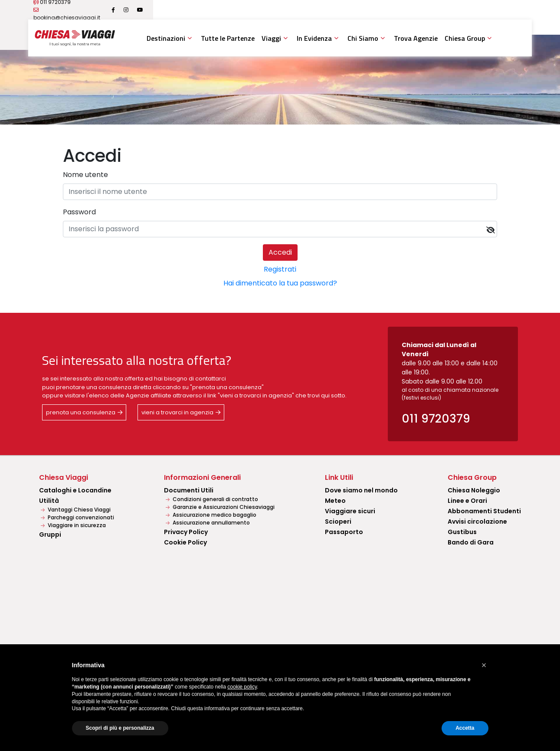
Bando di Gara (471, 542)
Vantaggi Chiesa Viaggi (76, 510)
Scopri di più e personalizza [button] (120, 728)
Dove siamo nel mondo (361, 490)
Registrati (280, 269)
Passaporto (344, 532)
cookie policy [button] (242, 687)
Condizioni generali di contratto (212, 499)
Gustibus (462, 532)
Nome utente (85, 175)
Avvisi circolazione (477, 521)
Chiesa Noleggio (474, 490)
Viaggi (271, 38)
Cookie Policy (185, 542)
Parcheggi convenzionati (77, 517)
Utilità (49, 501)
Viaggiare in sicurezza (73, 525)
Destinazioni (166, 38)
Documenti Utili (189, 490)
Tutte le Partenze (228, 38)
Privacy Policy (186, 532)
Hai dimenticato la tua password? (280, 283)
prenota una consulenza (81, 412)
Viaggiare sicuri (350, 511)
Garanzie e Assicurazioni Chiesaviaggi (220, 507)
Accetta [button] (465, 728)
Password (79, 212)
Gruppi (50, 535)
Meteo (335, 501)
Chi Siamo (363, 38)
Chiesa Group (465, 38)
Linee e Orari (467, 501)
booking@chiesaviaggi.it (165, 10)
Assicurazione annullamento (208, 523)
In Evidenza (314, 38)
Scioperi (338, 521)
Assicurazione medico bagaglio (211, 515)
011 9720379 (101, 10)
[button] (484, 665)
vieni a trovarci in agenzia (177, 412)
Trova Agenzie (416, 38)
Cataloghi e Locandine (75, 490)
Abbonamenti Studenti (484, 511)
